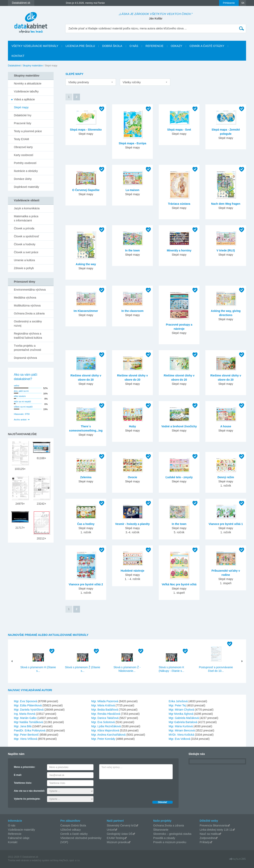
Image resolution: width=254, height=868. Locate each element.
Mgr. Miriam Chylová (181, 710)
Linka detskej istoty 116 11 (216, 830)
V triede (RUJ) (226, 250)
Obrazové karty (23, 147)
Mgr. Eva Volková (179, 739)
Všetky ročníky (132, 82)
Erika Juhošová (178, 701)
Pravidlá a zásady (164, 838)
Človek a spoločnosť (26, 236)
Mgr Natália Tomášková (28, 722)
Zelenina (86, 477)
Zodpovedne (207, 838)
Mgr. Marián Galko (25, 718)
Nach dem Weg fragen (226, 204)
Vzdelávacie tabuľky (26, 91)
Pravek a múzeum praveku (170, 842)
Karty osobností (24, 155)
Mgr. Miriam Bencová (182, 730)
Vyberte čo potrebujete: (27, 799)
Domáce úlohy (23, 179)
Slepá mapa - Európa (132, 143)
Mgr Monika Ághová (181, 714)
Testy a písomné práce (28, 131)
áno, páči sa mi (21, 391)
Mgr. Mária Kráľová (103, 705)
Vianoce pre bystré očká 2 (86, 584)
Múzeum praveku (117, 842)
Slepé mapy (21, 107)
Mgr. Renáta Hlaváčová (106, 714)
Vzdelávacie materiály (21, 830)
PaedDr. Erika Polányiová (30, 730)
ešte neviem (20, 396)
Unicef (111, 830)
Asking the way (86, 264)
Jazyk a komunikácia (27, 208)
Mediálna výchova (25, 298)
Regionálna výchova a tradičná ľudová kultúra (28, 336)
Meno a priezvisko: (25, 767)
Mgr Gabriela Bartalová (183, 722)
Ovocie (132, 477)
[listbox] (91, 82)
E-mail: (18, 775)
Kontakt (18, 56)
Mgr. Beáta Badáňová (105, 710)
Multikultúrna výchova (27, 305)
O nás (134, 46)
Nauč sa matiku (209, 834)
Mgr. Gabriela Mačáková (184, 718)
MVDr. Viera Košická (181, 735)
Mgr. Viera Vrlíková (26, 739)
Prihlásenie (229, 3)
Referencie (154, 46)
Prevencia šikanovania (214, 825)
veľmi (16, 386)
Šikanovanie (161, 830)
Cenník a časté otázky (207, 46)
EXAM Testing (115, 838)
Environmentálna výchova (30, 290)
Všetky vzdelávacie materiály (35, 46)
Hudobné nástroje (132, 571)
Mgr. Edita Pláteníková (28, 705)
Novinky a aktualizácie (28, 83)
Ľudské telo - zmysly (179, 477)
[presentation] (129, 789)
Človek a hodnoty (25, 244)
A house (226, 426)
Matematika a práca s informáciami (26, 218)
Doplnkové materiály (26, 187)
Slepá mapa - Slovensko (86, 130)
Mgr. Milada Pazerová (105, 701)
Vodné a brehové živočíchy (179, 426)
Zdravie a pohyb (24, 268)
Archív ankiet (20, 420)
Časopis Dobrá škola (73, 825)
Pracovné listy (23, 123)
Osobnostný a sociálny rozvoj (28, 323)
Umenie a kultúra (24, 260)
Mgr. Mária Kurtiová (181, 726)
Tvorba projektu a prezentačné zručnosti (27, 348)
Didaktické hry (23, 115)
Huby (132, 426)
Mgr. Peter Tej (177, 705)
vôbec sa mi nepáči (23, 407)
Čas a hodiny (86, 524)
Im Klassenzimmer (86, 311)
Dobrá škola (112, 46)
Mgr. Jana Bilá (23, 726)
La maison (132, 190)
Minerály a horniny (179, 250)
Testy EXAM (21, 139)
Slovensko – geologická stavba (172, 834)
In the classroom (132, 311)
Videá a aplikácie (24, 99)
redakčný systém (40, 860)
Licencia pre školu (80, 46)
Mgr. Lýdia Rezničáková (106, 726)
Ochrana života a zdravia (29, 313)
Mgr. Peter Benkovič (26, 735)
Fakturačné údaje (19, 838)
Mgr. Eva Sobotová (103, 722)
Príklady (205, 842)
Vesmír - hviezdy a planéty (132, 524)
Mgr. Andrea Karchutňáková (108, 735)
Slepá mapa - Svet (179, 130)
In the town (133, 250)
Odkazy (177, 46)
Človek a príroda (24, 228)
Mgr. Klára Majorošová (105, 730)
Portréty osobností (25, 163)
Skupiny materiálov (33, 66)
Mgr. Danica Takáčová (105, 718)
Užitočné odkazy (71, 830)
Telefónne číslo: (23, 783)
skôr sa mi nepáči (22, 402)
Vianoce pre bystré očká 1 (226, 524)
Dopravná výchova (25, 358)
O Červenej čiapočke (86, 190)
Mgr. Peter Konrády (103, 739)
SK (243, 3)
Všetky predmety (79, 82)
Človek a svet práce (26, 252)
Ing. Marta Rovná (25, 714)
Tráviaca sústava (179, 204)
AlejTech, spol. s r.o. (70, 860)
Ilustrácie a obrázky (26, 171)
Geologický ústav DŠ (120, 834)
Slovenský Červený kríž (121, 825)
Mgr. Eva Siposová (25, 701)
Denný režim (226, 477)
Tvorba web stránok (18, 860)
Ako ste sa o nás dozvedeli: (29, 791)
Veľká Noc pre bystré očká (179, 584)
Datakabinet (14, 66)
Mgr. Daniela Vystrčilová (29, 710)
